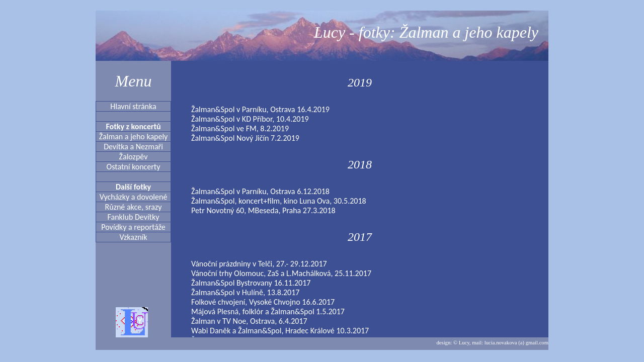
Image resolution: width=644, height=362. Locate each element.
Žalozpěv (134, 157)
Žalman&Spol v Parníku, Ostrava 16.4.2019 (260, 109)
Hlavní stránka (133, 106)
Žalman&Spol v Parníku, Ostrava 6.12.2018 (260, 191)
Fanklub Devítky (134, 217)
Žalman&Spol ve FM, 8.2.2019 (240, 128)
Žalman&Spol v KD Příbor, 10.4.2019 (250, 119)
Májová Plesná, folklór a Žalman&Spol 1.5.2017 (268, 311)
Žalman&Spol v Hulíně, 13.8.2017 (245, 292)
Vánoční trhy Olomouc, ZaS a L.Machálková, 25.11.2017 (281, 273)
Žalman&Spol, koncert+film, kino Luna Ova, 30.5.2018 (279, 201)
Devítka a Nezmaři (133, 147)
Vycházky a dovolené (134, 197)
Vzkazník (133, 237)
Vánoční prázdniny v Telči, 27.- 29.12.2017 (259, 264)
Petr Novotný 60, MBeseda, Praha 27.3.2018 (263, 210)
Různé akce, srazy (134, 207)
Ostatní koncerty (134, 167)
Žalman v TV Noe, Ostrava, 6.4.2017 (249, 321)
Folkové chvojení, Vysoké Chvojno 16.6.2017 (263, 302)
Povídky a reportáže (133, 227)
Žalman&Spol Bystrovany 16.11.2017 (251, 283)
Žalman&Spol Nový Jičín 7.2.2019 (245, 138)
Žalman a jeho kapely (134, 137)
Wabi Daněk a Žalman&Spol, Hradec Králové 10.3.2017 (280, 331)
